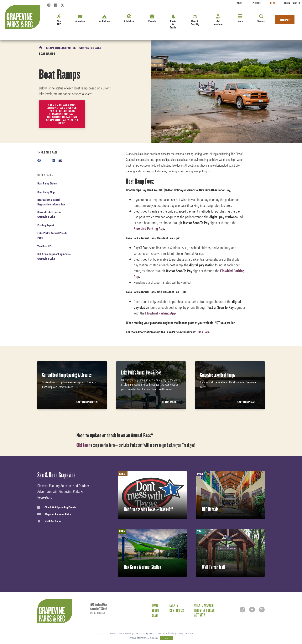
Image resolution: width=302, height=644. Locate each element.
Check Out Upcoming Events (57, 507)
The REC (59, 20)
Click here (83, 445)
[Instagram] (49, 6)
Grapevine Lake (90, 48)
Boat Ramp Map (46, 192)
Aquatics (80, 19)
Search (261, 19)
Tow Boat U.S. (45, 246)
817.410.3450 (99, 613)
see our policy (152, 638)
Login (287, 3)
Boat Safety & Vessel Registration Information (51, 202)
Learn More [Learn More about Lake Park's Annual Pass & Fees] (169, 402)
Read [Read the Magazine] (273, 3)
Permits (257, 3)
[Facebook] (56, 6)
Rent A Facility (195, 20)
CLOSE (167, 638)
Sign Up (297, 3)
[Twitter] (63, 6)
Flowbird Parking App (149, 228)
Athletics (129, 19)
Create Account (204, 605)
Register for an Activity (54, 514)
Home (155, 605)
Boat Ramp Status (47, 183)
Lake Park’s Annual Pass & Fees (52, 235)
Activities (104, 19)
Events (152, 19)
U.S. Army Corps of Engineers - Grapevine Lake (54, 256)
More (240, 19)
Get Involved (218, 20)
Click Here (203, 332)
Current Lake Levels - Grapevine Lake (49, 214)
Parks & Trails (173, 22)
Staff (155, 616)
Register (285, 20)
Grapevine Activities (61, 48)
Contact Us (177, 610)
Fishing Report (46, 225)
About (240, 3)
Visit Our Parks (49, 521)
